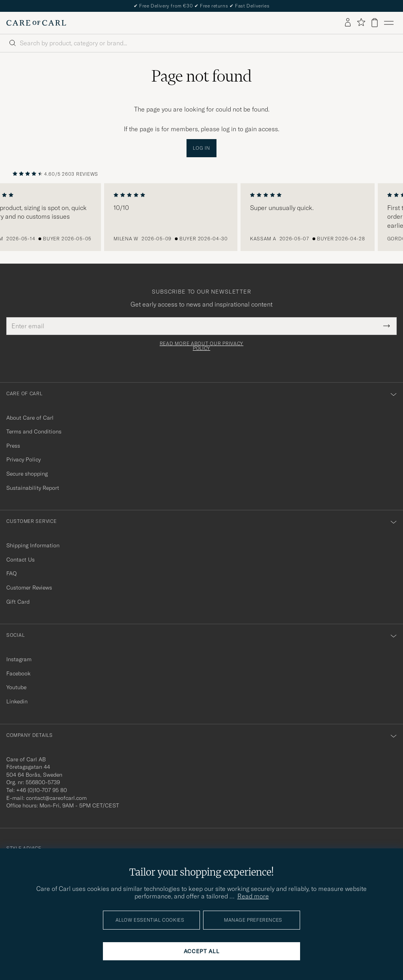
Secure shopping (27, 474)
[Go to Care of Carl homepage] (36, 23)
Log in (201, 148)
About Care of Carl (30, 418)
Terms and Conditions (34, 431)
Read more (253, 896)
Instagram (19, 659)
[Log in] (348, 23)
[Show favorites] (361, 23)
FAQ (11, 573)
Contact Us (21, 560)
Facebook (18, 673)
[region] (201, 217)
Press (13, 446)
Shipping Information (33, 545)
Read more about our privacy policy (201, 346)
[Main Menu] (389, 23)
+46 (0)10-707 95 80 (42, 790)
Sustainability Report (33, 488)
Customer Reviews (29, 588)
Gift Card (18, 602)
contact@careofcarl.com (56, 798)
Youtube (16, 687)
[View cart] (375, 23)
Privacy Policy (23, 459)
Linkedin (17, 701)
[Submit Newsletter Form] (387, 326)
